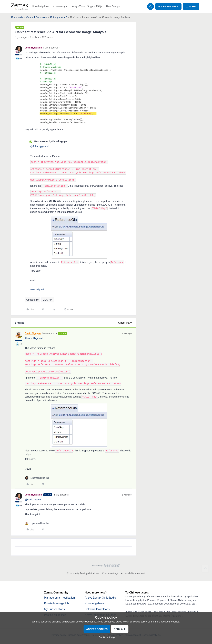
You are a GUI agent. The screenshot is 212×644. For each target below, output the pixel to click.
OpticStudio (33, 300)
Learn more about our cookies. (164, 622)
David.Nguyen (33, 333)
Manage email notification (59, 598)
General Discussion (37, 17)
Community (17, 17)
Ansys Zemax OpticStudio (100, 598)
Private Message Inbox (58, 603)
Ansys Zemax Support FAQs (87, 6)
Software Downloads (97, 609)
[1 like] (37, 478)
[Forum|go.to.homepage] (20, 6)
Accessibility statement (133, 573)
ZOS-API (48, 300)
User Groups (113, 6)
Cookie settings (110, 573)
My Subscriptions (54, 609)
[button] (168, 6)
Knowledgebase (41, 6)
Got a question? (59, 17)
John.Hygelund (33, 48)
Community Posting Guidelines (83, 573)
